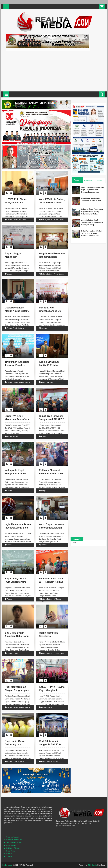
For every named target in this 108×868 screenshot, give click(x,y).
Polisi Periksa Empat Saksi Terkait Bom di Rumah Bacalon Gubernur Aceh (91, 233)
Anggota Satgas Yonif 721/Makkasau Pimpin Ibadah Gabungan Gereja (92, 222)
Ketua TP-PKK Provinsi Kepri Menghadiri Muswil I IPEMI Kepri (52, 690)
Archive (99, 181)
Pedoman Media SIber (14, 840)
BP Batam (23, 220)
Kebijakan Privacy (13, 848)
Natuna (44, 437)
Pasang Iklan (11, 845)
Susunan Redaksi (13, 837)
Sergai (44, 491)
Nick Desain (92, 865)
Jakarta (10, 545)
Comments (88, 181)
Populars (77, 180)
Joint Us (9, 857)
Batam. (15, 220)
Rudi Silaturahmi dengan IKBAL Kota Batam (50, 744)
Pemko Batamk (59, 220)
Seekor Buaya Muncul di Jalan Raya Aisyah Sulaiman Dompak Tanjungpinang (93, 190)
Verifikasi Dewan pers (14, 843)
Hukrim (15, 653)
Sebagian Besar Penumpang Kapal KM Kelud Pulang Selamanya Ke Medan (92, 212)
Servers (9, 854)
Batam (9, 220)
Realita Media (7, 865)
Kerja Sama (11, 851)
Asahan (44, 328)
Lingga (10, 274)
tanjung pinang (47, 707)
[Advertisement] (54, 71)
